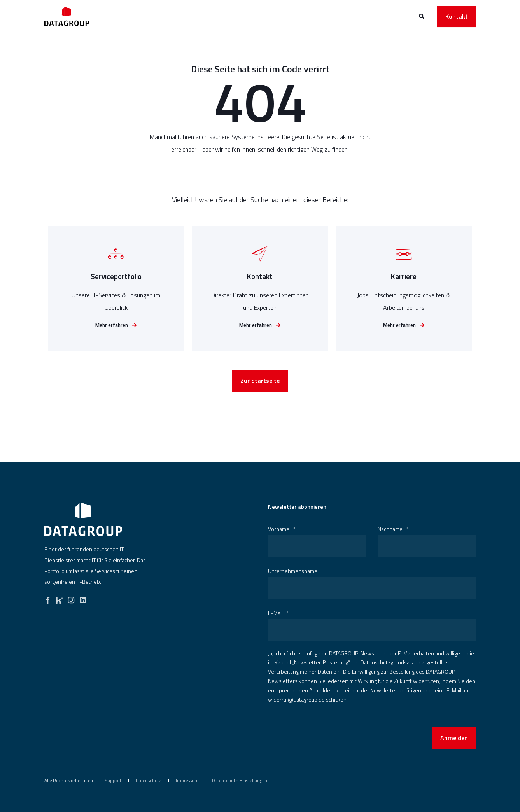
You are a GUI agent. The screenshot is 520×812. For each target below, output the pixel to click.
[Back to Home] (67, 17)
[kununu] (60, 598)
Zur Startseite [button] (260, 382)
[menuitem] (113, 781)
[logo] (83, 519)
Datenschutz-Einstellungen (240, 780)
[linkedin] (83, 598)
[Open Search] (422, 16)
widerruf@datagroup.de (296, 699)
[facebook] (48, 598)
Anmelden (454, 738)
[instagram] (71, 598)
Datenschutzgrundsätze (389, 662)
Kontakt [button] (457, 16)
